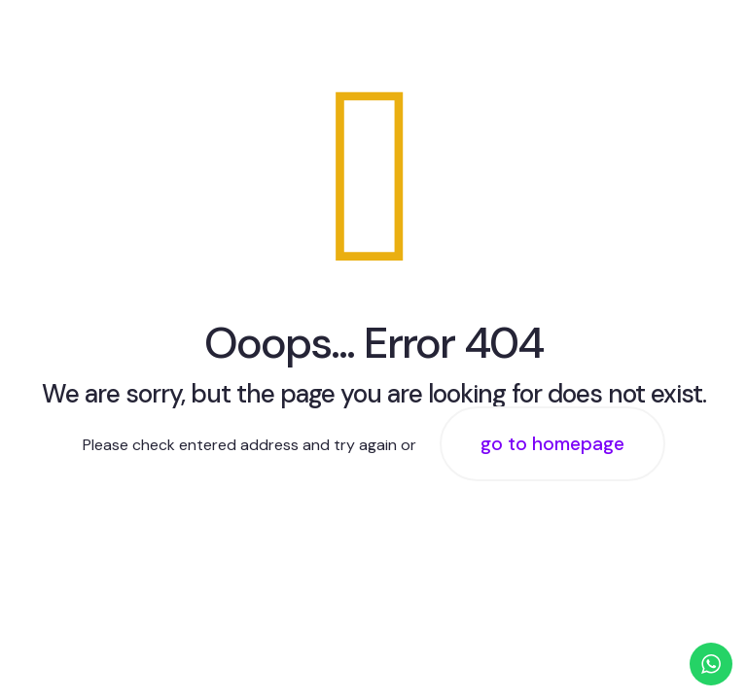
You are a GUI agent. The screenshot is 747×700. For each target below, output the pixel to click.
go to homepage (552, 444)
